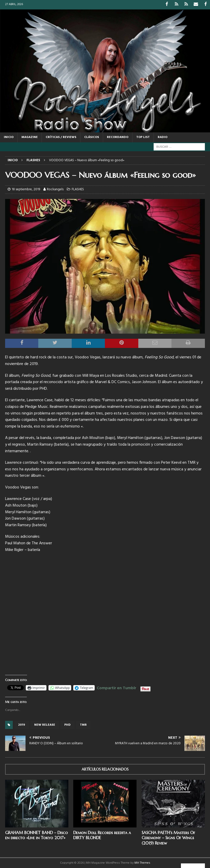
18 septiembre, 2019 (26, 189)
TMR (83, 725)
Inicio (9, 137)
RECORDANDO (118, 137)
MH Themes (142, 863)
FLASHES (78, 189)
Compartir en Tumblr (116, 687)
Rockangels (55, 189)
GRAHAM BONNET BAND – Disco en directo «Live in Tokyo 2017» (36, 835)
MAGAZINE (30, 137)
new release (45, 725)
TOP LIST (143, 137)
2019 (22, 725)
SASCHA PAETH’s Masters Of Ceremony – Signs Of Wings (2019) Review (168, 837)
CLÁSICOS (92, 137)
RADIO (163, 137)
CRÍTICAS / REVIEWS (61, 137)
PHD (67, 725)
